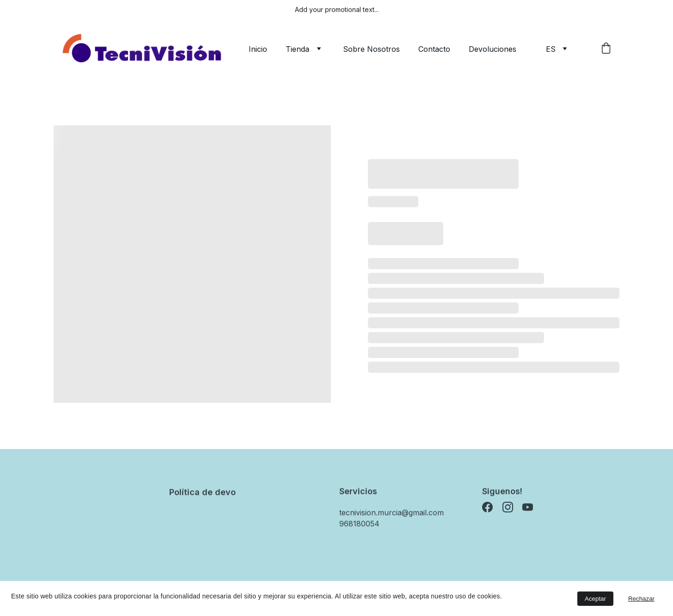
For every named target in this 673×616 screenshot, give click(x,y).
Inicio (258, 49)
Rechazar (641, 599)
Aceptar (595, 599)
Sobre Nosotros (371, 49)
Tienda (297, 49)
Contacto (434, 49)
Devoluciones (493, 49)
